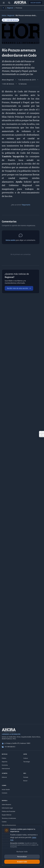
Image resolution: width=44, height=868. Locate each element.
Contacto (4, 793)
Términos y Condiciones (9, 818)
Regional (10, 8)
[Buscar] (9, 3)
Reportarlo (26, 205)
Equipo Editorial (7, 815)
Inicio (4, 15)
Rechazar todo (22, 852)
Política (4, 758)
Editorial (4, 777)
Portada (26, 777)
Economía (5, 765)
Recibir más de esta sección (19, 288)
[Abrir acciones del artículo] (41, 434)
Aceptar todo (22, 862)
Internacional (6, 768)
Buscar (25, 781)
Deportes (5, 762)
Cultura (26, 758)
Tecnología (27, 762)
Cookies (4, 822)
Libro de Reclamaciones (9, 825)
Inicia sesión (10, 240)
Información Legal (7, 808)
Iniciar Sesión (36, 3)
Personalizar (22, 857)
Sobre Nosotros (6, 804)
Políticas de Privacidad (8, 811)
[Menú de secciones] (4, 3)
